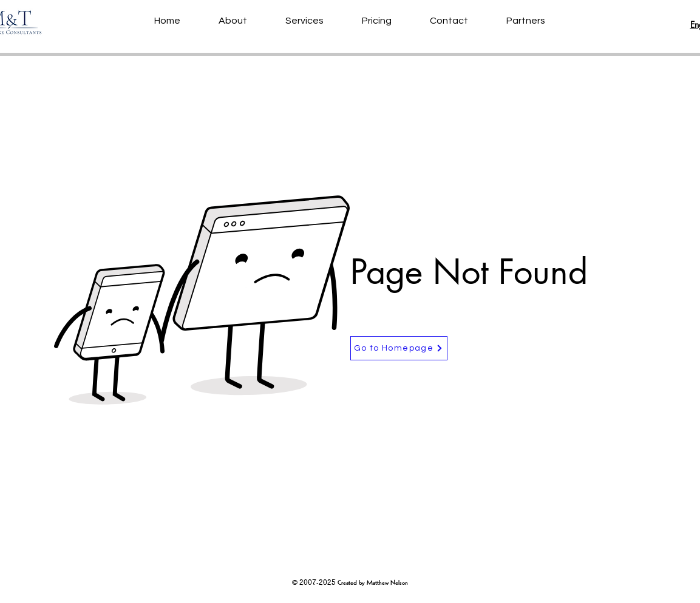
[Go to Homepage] (399, 348)
